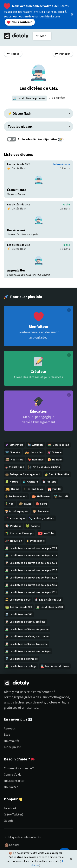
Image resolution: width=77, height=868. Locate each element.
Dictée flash (17, 168)
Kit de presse (12, 747)
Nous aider (11, 787)
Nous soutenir (19, 22)
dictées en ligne (58, 702)
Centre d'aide (13, 774)
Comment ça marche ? (19, 768)
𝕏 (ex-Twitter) (13, 814)
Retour (13, 54)
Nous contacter (14, 781)
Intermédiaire (62, 164)
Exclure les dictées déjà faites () (41, 139)
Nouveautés (12, 741)
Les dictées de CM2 (18, 164)
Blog (7, 734)
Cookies (12, 845)
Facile (66, 204)
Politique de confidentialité (23, 837)
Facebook (10, 808)
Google (9, 821)
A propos (10, 728)
